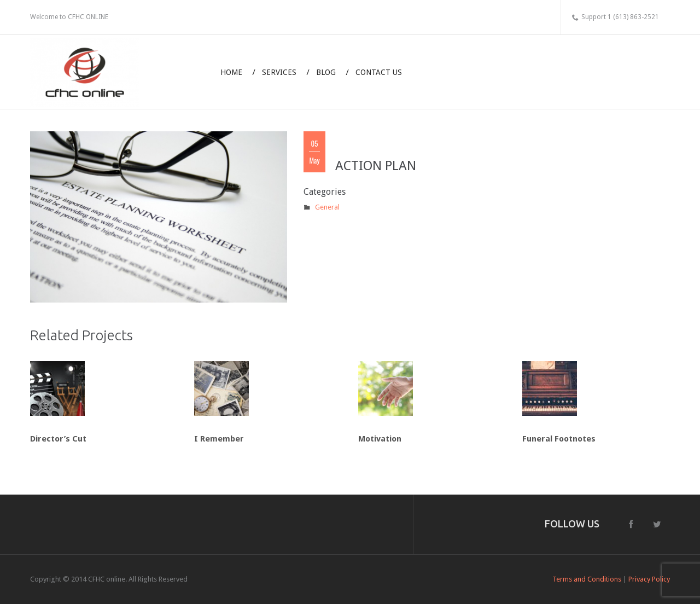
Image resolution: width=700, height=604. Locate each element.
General (327, 207)
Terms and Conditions (587, 579)
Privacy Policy (649, 579)
